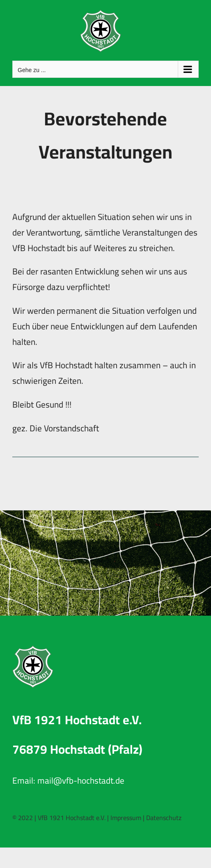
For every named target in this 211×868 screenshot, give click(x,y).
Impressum (126, 818)
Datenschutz (164, 818)
